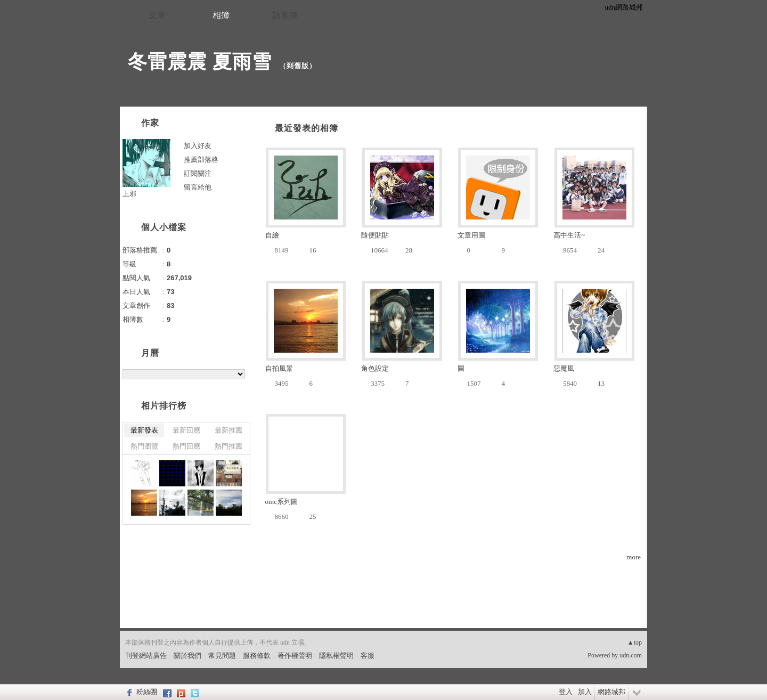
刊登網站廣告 (146, 656)
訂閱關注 (198, 173)
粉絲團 (147, 692)
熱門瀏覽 (144, 446)
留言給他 (198, 187)
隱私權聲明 (336, 656)
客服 (368, 656)
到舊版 (298, 66)
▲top (635, 642)
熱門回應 (186, 446)
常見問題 (222, 656)
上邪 (129, 194)
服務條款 (257, 656)
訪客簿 (285, 15)
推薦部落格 (201, 160)
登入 (566, 692)
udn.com (631, 655)
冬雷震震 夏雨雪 (200, 62)
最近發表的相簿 (307, 128)
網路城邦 (611, 692)
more (634, 557)
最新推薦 (229, 430)
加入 (585, 692)
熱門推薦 (229, 446)
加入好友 (198, 146)
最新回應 (186, 430)
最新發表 (144, 430)
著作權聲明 (295, 656)
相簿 (221, 15)
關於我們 (187, 656)
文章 (157, 15)
